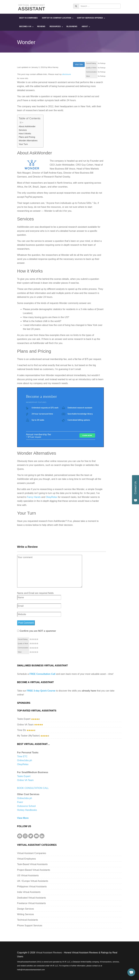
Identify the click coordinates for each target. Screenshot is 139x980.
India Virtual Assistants (29, 892)
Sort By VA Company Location (56, 18)
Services (23, 130)
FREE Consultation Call (42, 674)
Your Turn (23, 144)
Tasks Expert (24, 719)
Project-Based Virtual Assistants (34, 870)
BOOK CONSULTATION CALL (33, 788)
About (85, 26)
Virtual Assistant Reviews (49, 953)
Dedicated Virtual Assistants (32, 898)
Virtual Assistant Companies (32, 853)
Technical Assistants (28, 920)
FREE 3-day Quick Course (41, 691)
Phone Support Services (30, 926)
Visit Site (79, 64)
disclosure (67, 74)
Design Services (26, 909)
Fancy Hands (34, 497)
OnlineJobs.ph (25, 760)
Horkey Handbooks (27, 810)
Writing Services (26, 914)
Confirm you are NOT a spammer (37, 631)
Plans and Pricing (27, 137)
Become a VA (25, 26)
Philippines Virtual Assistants (32, 887)
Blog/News (72, 26)
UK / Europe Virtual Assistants (33, 881)
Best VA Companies (29, 18)
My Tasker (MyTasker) (29, 736)
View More (23, 818)
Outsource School (26, 806)
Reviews (41, 26)
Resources (55, 26)
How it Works (25, 134)
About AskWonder (27, 126)
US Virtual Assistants (28, 875)
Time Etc (22, 730)
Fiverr (20, 802)
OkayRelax (52, 497)
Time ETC (22, 756)
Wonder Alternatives (28, 141)
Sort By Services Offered (90, 18)
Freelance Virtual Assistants (32, 903)
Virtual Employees (27, 859)
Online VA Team (25, 725)
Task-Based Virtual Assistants (32, 864)
